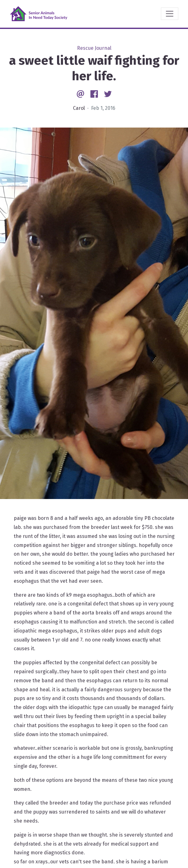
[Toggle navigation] (170, 14)
